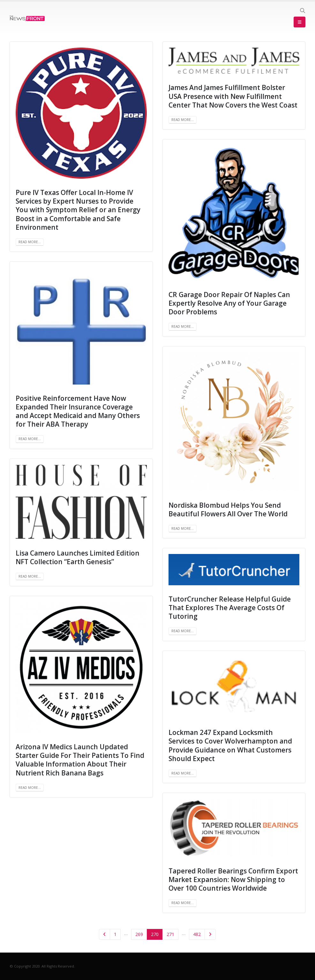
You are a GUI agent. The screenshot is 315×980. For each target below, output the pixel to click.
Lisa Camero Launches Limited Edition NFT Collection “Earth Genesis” (78, 557)
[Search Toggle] (302, 11)
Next (210, 935)
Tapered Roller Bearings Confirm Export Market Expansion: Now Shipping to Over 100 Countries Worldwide (233, 880)
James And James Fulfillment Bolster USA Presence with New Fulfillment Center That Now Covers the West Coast (233, 96)
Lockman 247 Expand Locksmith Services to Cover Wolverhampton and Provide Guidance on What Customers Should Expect (230, 745)
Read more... (30, 242)
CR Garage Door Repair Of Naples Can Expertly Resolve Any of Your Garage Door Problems (229, 303)
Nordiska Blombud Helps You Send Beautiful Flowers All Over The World (228, 509)
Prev (105, 935)
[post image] (81, 113)
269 (139, 934)
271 (170, 934)
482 (197, 934)
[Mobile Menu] (300, 22)
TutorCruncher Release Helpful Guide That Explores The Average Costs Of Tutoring (230, 608)
